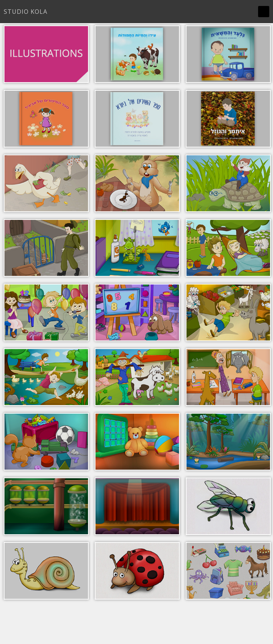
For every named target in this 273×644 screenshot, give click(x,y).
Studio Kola (26, 12)
